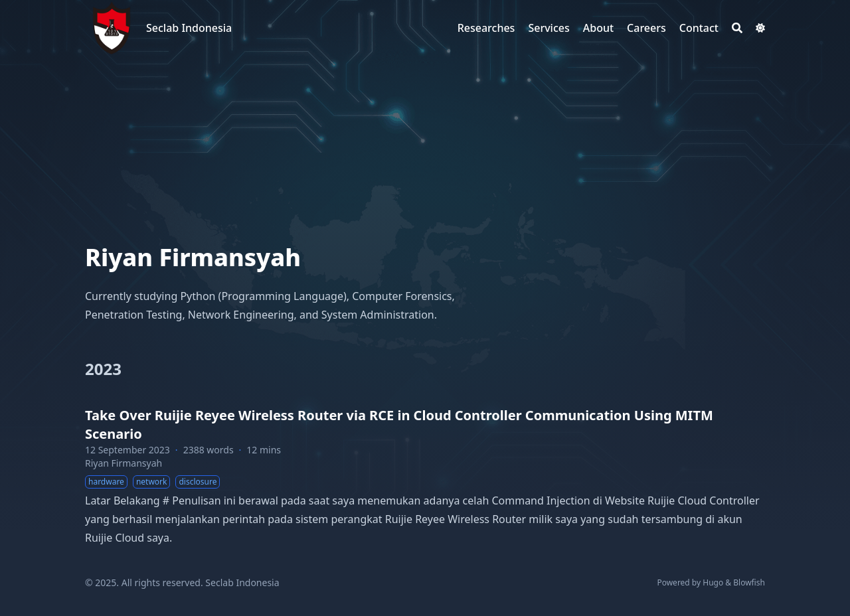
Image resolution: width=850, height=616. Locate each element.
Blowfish (749, 582)
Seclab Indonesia (189, 28)
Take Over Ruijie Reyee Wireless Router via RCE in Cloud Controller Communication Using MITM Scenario (399, 424)
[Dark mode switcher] (760, 28)
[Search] (737, 28)
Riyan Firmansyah (124, 463)
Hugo (713, 582)
